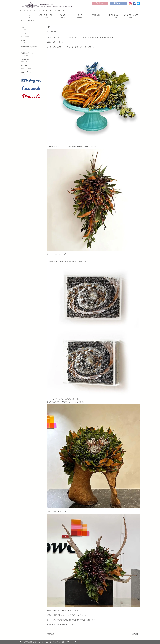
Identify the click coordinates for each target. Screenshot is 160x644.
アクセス (63, 16)
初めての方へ (100, 3)
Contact (31, 67)
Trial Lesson (31, 61)
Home (22, 21)
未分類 (28, 21)
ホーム (28, 16)
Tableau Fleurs (31, 54)
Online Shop (31, 73)
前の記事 (51, 634)
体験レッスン (97, 16)
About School (31, 35)
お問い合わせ (118, 3)
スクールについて (45, 16)
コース (80, 16)
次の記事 (136, 634)
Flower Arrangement (31, 48)
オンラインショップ (131, 16)
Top (31, 29)
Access (31, 41)
